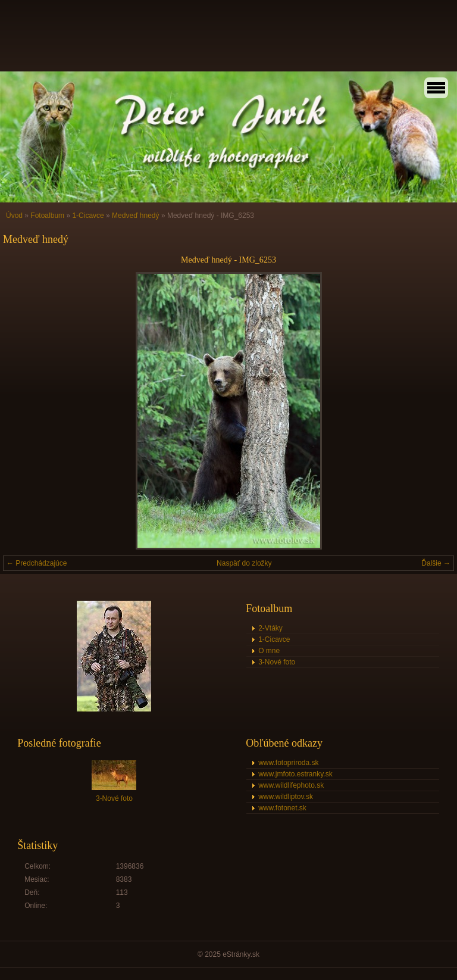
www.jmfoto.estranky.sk (295, 774)
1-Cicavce (88, 216)
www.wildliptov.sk (286, 797)
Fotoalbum (47, 216)
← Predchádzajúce (37, 563)
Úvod (14, 216)
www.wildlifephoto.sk (291, 785)
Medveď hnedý (135, 216)
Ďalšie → (436, 563)
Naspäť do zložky (244, 563)
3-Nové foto (277, 662)
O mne (269, 651)
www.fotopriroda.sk (288, 763)
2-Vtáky (270, 628)
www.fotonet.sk (282, 808)
